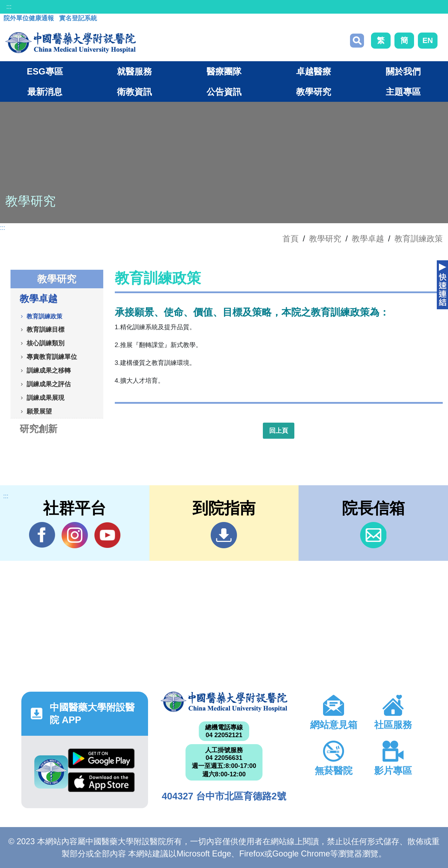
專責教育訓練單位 (52, 357)
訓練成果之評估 (49, 384)
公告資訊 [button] (224, 92)
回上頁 (279, 431)
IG (75, 535)
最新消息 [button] (45, 92)
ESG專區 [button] (45, 71)
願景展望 (39, 411)
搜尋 (357, 41)
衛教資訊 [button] (134, 92)
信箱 (373, 535)
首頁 (290, 239)
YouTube (107, 535)
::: (9, 7)
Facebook (42, 535)
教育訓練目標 (45, 329)
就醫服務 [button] (134, 71)
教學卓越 (368, 239)
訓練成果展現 (45, 397)
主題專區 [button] (403, 92)
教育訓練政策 (419, 239)
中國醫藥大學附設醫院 (224, 702)
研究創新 (38, 429)
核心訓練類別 (45, 343)
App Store (101, 782)
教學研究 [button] (314, 92)
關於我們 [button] (403, 71)
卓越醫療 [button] (314, 71)
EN (428, 40)
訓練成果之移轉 (49, 370)
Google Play (101, 758)
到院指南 (224, 535)
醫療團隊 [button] (224, 71)
